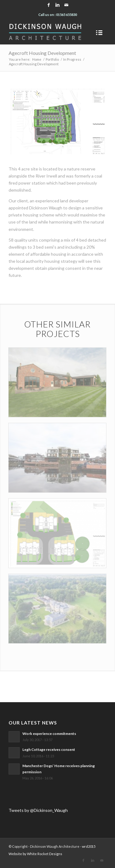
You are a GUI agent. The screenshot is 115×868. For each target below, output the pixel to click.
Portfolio (52, 59)
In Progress (72, 59)
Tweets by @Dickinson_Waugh (38, 810)
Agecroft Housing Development (42, 53)
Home (37, 59)
